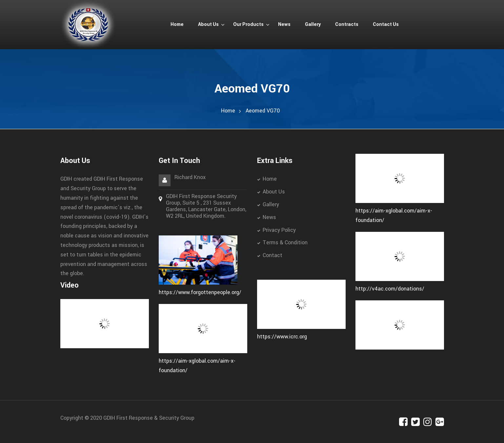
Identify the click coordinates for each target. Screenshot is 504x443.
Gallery (271, 204)
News (269, 217)
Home (228, 111)
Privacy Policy (279, 230)
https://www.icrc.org (282, 337)
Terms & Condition (285, 242)
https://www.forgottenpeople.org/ (200, 292)
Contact (272, 255)
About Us (274, 192)
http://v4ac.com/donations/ (390, 289)
